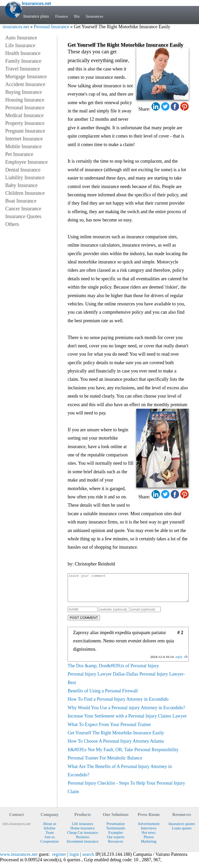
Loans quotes (182, 834)
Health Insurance (23, 53)
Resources (116, 847)
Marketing (149, 847)
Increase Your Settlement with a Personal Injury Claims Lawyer (127, 721)
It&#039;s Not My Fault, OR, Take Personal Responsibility (123, 755)
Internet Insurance (24, 139)
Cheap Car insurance (83, 838)
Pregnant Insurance (25, 131)
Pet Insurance (19, 154)
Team (49, 838)
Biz (77, 16)
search (88, 860)
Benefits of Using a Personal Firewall (103, 696)
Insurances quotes (182, 829)
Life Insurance (20, 45)
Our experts (116, 842)
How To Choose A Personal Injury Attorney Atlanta (116, 747)
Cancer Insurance (23, 209)
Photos (149, 842)
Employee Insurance (26, 162)
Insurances (95, 16)
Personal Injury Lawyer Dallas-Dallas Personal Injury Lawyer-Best (126, 684)
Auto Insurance (21, 38)
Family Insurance (23, 61)
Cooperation (50, 847)
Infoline (50, 834)
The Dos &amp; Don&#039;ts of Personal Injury (113, 671)
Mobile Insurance (23, 146)
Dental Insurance (23, 170)
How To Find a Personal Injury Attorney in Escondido (118, 705)
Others (12, 224)
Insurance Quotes (23, 216)
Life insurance (83, 829)
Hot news (148, 838)
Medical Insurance (24, 115)
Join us (49, 842)
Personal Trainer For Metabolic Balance (105, 763)
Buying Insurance (24, 92)
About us (49, 829)
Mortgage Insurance (26, 76)
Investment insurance (83, 847)
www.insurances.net (19, 860)
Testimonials (116, 834)
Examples (116, 838)
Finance (62, 16)
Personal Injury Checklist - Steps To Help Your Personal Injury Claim (126, 793)
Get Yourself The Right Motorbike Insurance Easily (116, 738)
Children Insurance (25, 193)
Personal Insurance (51, 27)
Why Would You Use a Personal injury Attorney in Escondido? (126, 713)
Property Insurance (25, 123)
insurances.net (16, 27)
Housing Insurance (25, 100)
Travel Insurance (23, 69)
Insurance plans (36, 16)
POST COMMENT (84, 623)
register (59, 860)
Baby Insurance (21, 185)
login (74, 860)
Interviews (149, 834)
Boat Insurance (21, 201)
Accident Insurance (25, 84)
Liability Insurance (25, 177)
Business (83, 842)
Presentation (116, 829)
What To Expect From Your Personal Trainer (109, 730)
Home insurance (83, 834)
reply (179, 662)
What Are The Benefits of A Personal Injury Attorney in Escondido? (120, 776)
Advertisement (149, 829)
